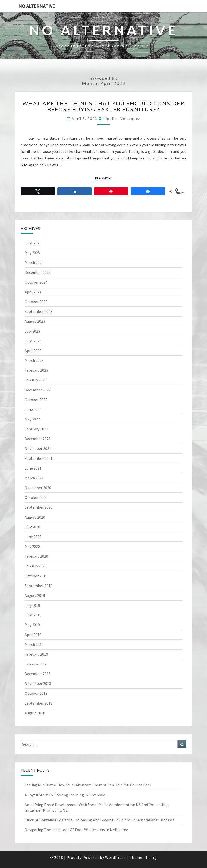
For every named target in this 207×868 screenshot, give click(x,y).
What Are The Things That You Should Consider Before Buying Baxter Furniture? (103, 106)
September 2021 (38, 458)
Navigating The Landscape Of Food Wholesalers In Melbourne (76, 830)
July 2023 (32, 331)
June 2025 (33, 243)
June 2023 (33, 341)
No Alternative (37, 6)
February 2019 (36, 654)
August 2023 (35, 321)
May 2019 (32, 625)
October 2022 (36, 400)
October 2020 (36, 497)
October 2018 (36, 693)
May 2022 (32, 419)
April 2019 (33, 635)
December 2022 (38, 390)
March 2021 (34, 478)
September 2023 (38, 311)
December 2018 (38, 674)
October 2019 (36, 576)
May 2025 (32, 253)
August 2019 (35, 595)
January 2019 (36, 664)
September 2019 (38, 586)
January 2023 (36, 380)
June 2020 (33, 537)
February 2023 (36, 370)
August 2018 (35, 713)
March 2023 (34, 360)
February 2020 (36, 556)
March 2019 (34, 644)
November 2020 (38, 488)
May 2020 (32, 546)
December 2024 (38, 272)
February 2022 (36, 429)
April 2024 (33, 292)
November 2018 (38, 683)
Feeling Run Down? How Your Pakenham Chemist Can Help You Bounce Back (88, 785)
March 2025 (34, 262)
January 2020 (36, 566)
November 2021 (38, 448)
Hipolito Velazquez (122, 119)
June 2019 (33, 615)
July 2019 (32, 605)
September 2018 (38, 703)
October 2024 (36, 282)
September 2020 (38, 507)
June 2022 (33, 409)
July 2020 (32, 527)
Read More (105, 178)
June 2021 (33, 468)
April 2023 (33, 351)
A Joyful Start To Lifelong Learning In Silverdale (65, 795)
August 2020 (35, 517)
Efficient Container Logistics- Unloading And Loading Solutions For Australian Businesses (100, 820)
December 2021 (38, 439)
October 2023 (36, 302)
